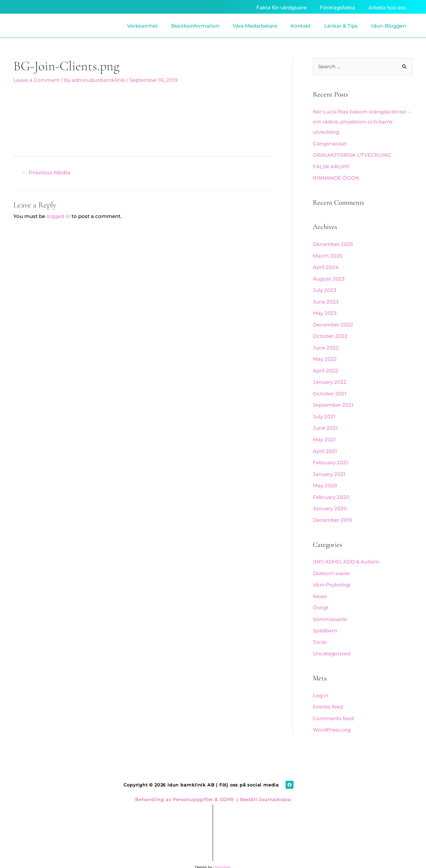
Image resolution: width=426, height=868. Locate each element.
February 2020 (331, 490)
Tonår (320, 632)
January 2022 (330, 378)
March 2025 (328, 254)
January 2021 (329, 467)
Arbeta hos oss (387, 7)
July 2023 (325, 288)
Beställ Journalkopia (265, 788)
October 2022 (330, 333)
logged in (58, 216)
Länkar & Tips (341, 26)
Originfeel (222, 856)
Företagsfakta (337, 7)
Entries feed (328, 696)
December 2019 (332, 512)
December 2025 (333, 243)
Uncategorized (331, 644)
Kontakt (301, 26)
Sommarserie (330, 610)
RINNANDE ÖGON (336, 177)
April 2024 (326, 265)
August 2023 (329, 276)
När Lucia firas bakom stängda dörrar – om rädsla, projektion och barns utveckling (362, 122)
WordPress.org (332, 719)
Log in (321, 685)
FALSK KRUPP (331, 166)
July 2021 (324, 411)
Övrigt (321, 599)
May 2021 (324, 434)
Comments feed (333, 707)
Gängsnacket (330, 143)
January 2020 (330, 501)
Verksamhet (142, 26)
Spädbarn (325, 621)
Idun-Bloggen (389, 26)
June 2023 (326, 299)
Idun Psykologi (332, 576)
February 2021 (330, 456)
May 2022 (325, 355)
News (320, 587)
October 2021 (330, 389)
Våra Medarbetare (255, 26)
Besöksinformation (195, 26)
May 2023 (325, 310)
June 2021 (325, 423)
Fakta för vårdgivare (281, 7)
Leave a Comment (36, 80)
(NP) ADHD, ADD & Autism (346, 554)
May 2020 (325, 478)
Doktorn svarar (331, 565)
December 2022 (333, 321)
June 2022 (326, 344)
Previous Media (46, 172)
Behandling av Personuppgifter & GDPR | (187, 788)
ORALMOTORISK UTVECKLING (352, 154)
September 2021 (333, 400)
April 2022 (325, 366)
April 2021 (325, 445)
